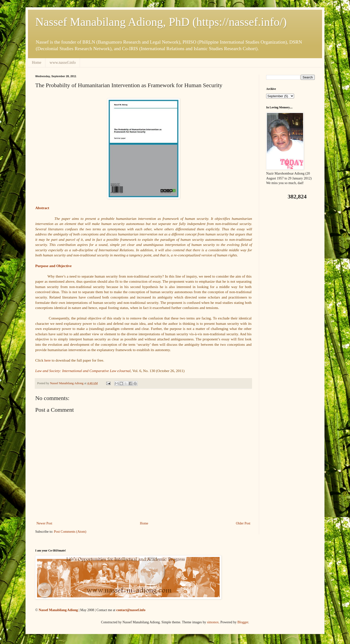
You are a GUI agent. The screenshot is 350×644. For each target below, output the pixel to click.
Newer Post (44, 523)
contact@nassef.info (131, 610)
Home (37, 62)
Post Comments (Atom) (70, 532)
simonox (213, 622)
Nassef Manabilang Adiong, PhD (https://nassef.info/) (161, 22)
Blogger (243, 622)
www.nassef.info (63, 62)
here (47, 360)
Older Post (243, 523)
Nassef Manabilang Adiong (58, 610)
